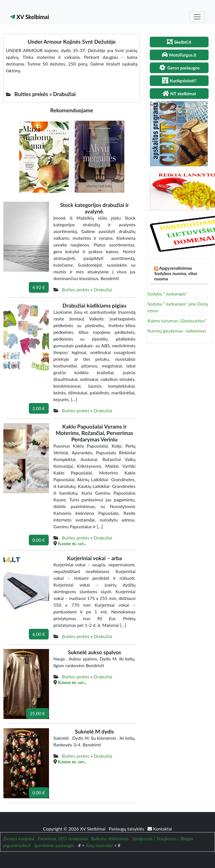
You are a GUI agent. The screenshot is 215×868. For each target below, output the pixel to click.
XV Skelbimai (30, 17)
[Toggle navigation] (197, 17)
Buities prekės (76, 289)
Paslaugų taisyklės (127, 829)
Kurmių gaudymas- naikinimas (177, 331)
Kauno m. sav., (72, 543)
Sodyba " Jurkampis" (167, 294)
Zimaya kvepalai (19, 838)
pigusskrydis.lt (17, 845)
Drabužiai (103, 289)
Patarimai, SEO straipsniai (63, 838)
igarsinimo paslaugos (54, 845)
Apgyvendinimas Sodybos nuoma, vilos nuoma (176, 273)
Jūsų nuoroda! (99, 845)
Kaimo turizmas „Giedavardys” (177, 321)
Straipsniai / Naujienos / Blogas (163, 838)
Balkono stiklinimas (110, 838)
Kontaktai (160, 829)
